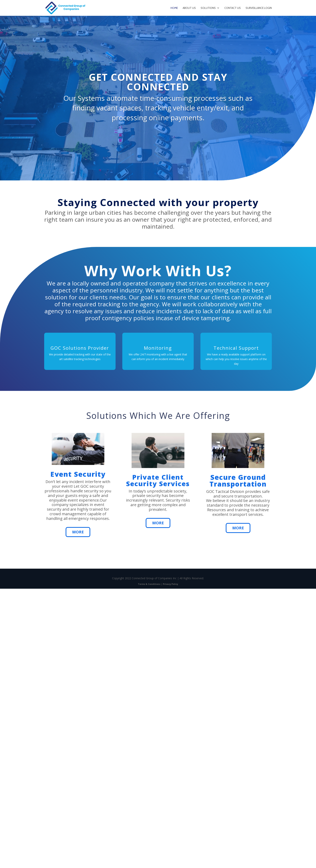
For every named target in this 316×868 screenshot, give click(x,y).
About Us (189, 8)
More (78, 532)
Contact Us (233, 8)
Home (174, 8)
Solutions (208, 8)
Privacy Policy (170, 584)
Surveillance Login (259, 8)
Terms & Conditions (149, 584)
